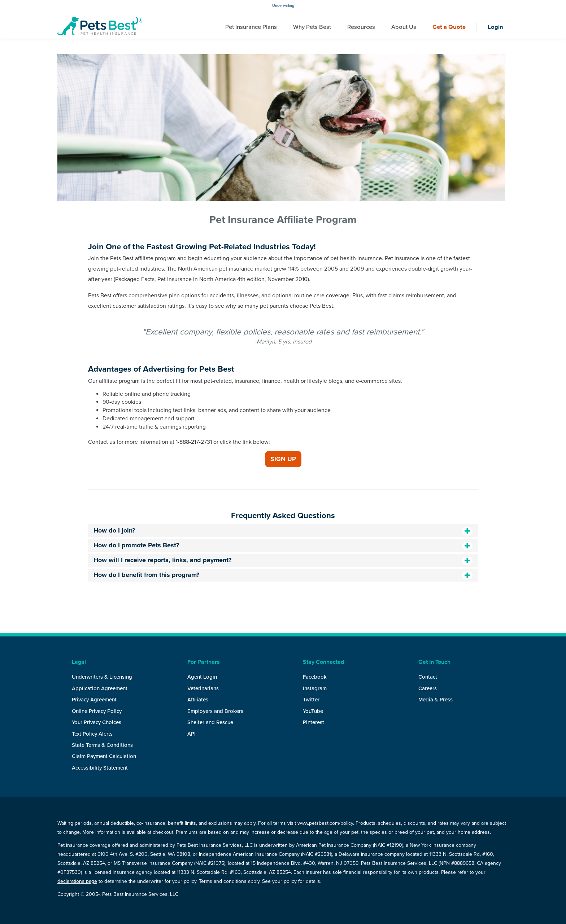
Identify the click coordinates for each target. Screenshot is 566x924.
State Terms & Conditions (102, 745)
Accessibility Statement (100, 768)
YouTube (313, 711)
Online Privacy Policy (97, 711)
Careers (428, 688)
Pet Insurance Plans (251, 27)
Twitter (311, 700)
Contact (428, 677)
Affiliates (198, 700)
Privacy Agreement (94, 700)
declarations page (77, 881)
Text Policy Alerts (92, 734)
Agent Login (202, 677)
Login (495, 27)
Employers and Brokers (215, 711)
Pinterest (314, 722)
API (191, 734)
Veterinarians (203, 688)
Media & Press (436, 700)
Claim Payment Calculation (104, 756)
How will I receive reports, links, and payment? (162, 560)
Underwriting (283, 6)
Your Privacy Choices (97, 722)
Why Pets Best (312, 27)
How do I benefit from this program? (146, 575)
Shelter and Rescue (210, 722)
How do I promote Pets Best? (136, 545)
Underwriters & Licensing (102, 677)
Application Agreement (100, 688)
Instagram (315, 688)
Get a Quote (449, 27)
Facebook (315, 677)
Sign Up (283, 459)
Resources (361, 27)
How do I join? (114, 530)
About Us (404, 27)
